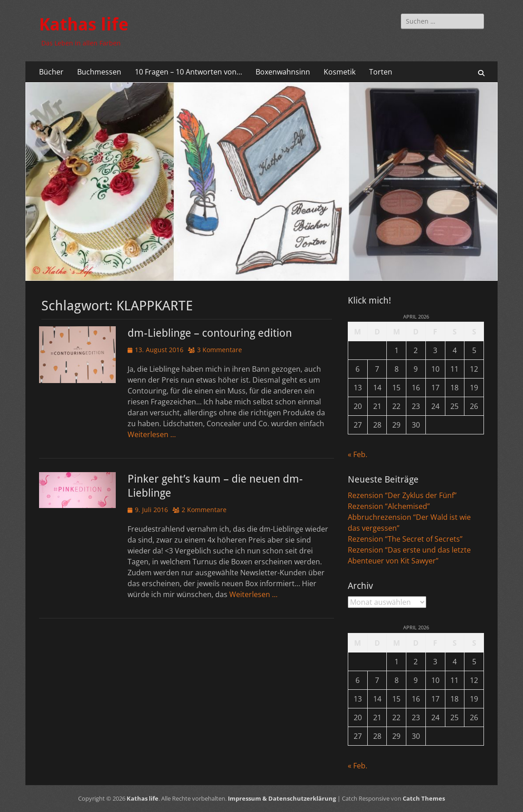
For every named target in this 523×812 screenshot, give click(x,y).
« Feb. (358, 454)
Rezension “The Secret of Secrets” (405, 539)
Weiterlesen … (152, 434)
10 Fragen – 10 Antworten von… (188, 72)
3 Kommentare (220, 350)
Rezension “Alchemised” (389, 506)
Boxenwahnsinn (283, 72)
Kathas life (84, 25)
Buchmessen (99, 72)
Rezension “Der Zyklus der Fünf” (402, 495)
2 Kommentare (204, 510)
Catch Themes (424, 798)
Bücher (51, 72)
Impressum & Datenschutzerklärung (282, 798)
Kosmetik (340, 72)
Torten (381, 72)
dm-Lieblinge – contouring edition (210, 333)
